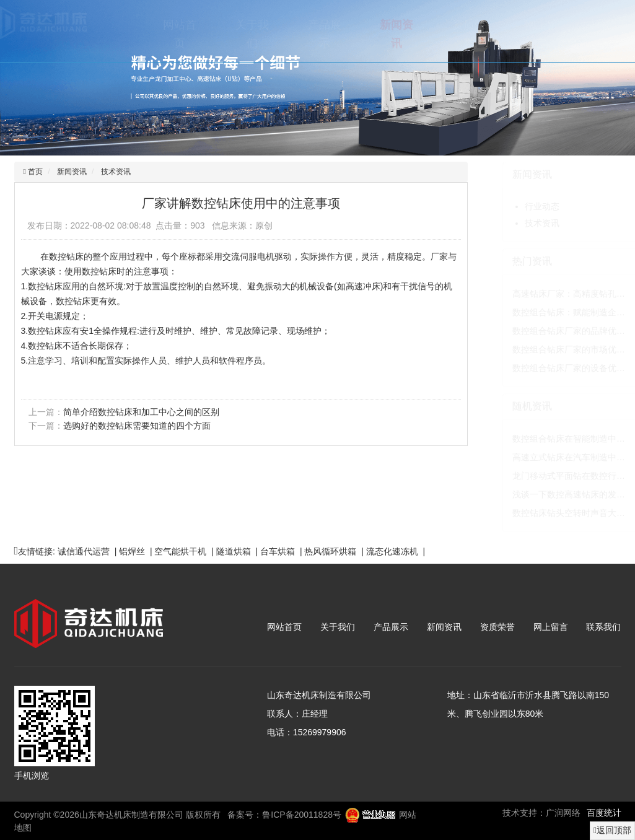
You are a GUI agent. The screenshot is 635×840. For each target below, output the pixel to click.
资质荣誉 (441, 34)
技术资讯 (115, 172)
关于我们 (224, 34)
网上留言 (514, 34)
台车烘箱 (278, 551)
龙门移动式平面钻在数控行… (541, 476)
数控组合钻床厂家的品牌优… (541, 331)
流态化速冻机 (392, 551)
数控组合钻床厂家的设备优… (541, 368)
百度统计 (604, 813)
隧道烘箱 (234, 551)
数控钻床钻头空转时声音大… (541, 513)
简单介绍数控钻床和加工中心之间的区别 (140, 412)
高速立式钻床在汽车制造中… (541, 457)
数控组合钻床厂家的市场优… (541, 349)
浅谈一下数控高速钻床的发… (541, 494)
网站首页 (152, 34)
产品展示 (297, 34)
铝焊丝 (132, 551)
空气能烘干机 (180, 551)
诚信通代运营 (84, 551)
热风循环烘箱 (330, 551)
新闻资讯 (369, 34)
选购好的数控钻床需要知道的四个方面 (136, 426)
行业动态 (514, 206)
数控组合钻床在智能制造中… (541, 439)
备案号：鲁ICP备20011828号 (284, 815)
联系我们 (585, 34)
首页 (34, 172)
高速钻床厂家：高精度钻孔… (541, 294)
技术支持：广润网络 (541, 813)
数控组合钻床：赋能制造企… (541, 312)
